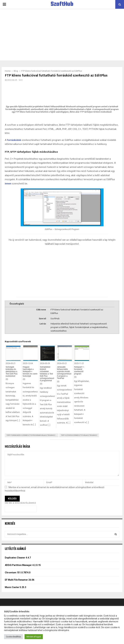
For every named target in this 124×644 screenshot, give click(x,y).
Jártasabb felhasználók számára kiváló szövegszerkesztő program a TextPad (64, 373)
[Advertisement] (62, 35)
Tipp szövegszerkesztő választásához (79, 435)
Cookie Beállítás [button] (13, 637)
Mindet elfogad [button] (34, 637)
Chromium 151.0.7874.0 (18, 573)
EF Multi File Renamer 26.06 (20, 580)
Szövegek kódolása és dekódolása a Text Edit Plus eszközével (12, 371)
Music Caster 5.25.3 (15, 587)
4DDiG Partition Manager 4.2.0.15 (23, 565)
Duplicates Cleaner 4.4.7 (18, 558)
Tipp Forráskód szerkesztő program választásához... (32, 435)
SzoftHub (62, 4)
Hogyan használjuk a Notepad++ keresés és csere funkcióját (30, 371)
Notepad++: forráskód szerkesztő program (79, 370)
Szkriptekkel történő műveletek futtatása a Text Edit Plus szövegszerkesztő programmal (47, 374)
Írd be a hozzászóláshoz (21, 503)
